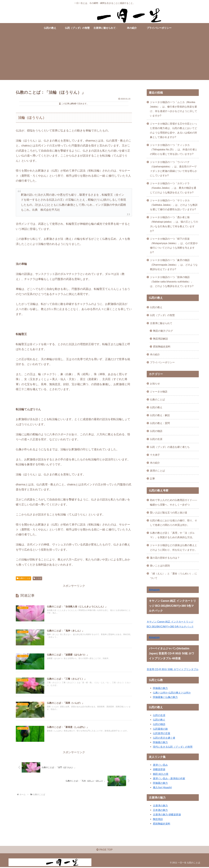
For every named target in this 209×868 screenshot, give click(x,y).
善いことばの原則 (160, 566)
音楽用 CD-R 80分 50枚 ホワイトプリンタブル (173, 669)
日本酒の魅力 (160, 810)
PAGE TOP (104, 850)
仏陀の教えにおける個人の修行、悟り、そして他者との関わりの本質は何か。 (174, 523)
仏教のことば (24, 578)
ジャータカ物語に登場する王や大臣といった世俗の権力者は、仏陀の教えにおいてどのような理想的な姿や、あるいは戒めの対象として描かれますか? (174, 130)
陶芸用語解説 (161, 339)
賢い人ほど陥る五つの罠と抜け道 (169, 513)
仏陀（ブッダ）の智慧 (162, 315)
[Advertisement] (105, 58)
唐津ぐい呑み (160, 765)
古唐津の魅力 (160, 806)
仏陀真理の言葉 (162, 733)
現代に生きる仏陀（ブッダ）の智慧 (173, 747)
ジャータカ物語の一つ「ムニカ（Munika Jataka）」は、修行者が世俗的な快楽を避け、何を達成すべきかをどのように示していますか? (174, 109)
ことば (37, 578)
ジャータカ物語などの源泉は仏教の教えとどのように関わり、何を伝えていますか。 (174, 547)
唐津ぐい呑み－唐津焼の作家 (169, 778)
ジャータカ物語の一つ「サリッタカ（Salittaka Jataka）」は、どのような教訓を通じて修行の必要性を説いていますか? (174, 205)
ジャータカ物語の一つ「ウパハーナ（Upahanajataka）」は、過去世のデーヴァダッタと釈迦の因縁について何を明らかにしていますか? (174, 169)
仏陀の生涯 (159, 715)
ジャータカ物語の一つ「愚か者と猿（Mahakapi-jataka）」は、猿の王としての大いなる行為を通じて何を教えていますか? (174, 224)
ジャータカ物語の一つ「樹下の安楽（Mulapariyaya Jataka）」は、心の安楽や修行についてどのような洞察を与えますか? (174, 245)
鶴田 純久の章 (161, 774)
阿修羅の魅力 (160, 688)
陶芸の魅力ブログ (163, 331)
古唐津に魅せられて (161, 323)
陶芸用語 (158, 819)
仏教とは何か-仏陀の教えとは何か (172, 693)
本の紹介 (155, 354)
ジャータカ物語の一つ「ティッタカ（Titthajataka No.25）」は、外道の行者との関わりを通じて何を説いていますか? (174, 149)
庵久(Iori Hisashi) (162, 787)
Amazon (154, 590)
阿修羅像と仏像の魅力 (165, 697)
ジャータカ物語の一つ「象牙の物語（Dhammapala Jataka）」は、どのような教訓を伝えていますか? (174, 265)
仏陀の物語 (159, 724)
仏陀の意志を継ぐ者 (164, 738)
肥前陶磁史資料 (162, 347)
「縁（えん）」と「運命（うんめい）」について (174, 576)
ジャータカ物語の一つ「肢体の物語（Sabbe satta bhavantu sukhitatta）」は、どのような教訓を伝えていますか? (172, 282)
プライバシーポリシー (162, 362)
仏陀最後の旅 (160, 729)
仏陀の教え (156, 307)
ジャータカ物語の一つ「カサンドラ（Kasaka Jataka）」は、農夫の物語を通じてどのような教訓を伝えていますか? (173, 188)
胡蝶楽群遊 (159, 769)
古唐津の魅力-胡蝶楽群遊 (167, 814)
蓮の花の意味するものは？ (165, 558)
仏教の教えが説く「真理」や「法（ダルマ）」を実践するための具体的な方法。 (172, 535)
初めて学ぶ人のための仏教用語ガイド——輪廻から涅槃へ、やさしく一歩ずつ (174, 502)
